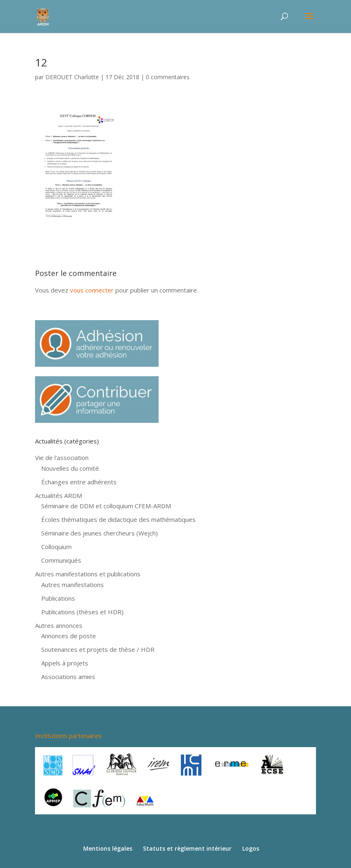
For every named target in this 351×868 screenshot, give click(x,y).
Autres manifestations (73, 585)
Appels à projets (65, 663)
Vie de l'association (62, 458)
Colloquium (56, 547)
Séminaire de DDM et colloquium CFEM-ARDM (106, 506)
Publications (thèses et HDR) (82, 612)
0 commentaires (168, 77)
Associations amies (68, 677)
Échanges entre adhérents (79, 482)
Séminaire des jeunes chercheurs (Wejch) (99, 533)
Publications (58, 598)
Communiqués (61, 560)
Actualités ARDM (58, 495)
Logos (251, 848)
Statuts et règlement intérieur (187, 848)
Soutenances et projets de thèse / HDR (98, 649)
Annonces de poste (69, 636)
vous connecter (92, 290)
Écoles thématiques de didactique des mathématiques (118, 519)
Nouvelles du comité (70, 468)
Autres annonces (59, 625)
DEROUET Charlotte (72, 77)
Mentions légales (108, 848)
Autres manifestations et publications (88, 574)
